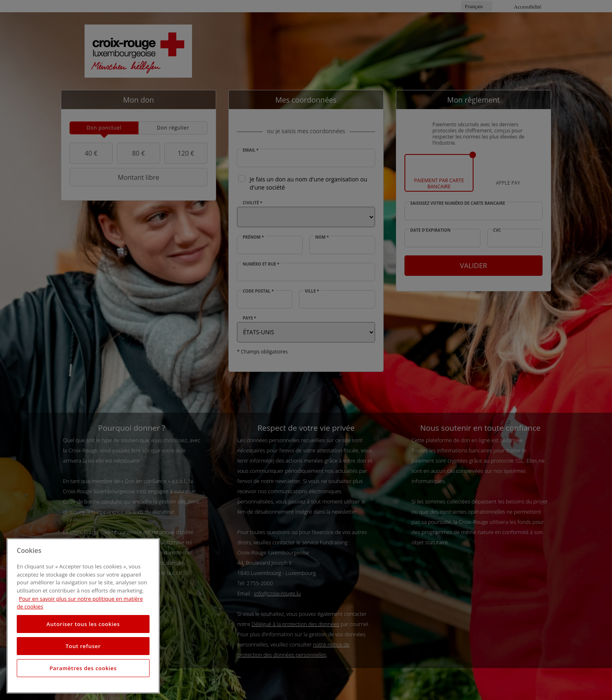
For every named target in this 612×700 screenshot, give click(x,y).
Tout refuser (83, 646)
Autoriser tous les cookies (83, 624)
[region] (83, 616)
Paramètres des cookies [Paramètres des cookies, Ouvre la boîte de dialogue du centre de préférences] (83, 668)
